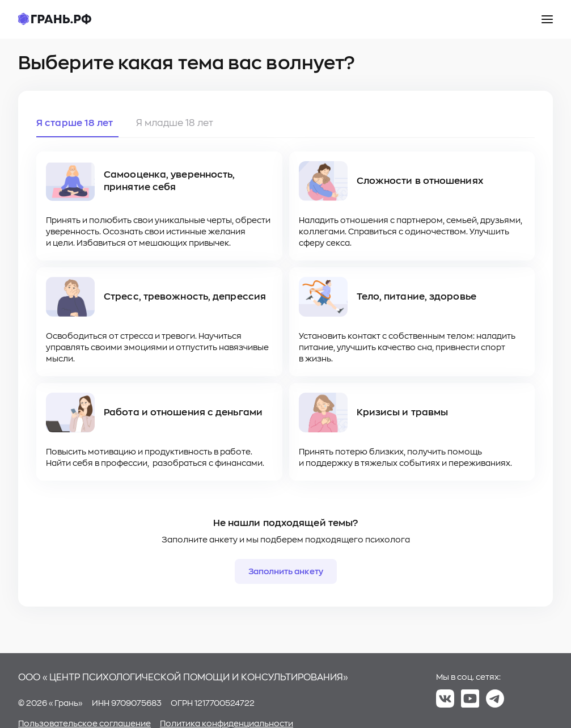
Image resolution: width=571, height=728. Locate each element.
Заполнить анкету (286, 571)
